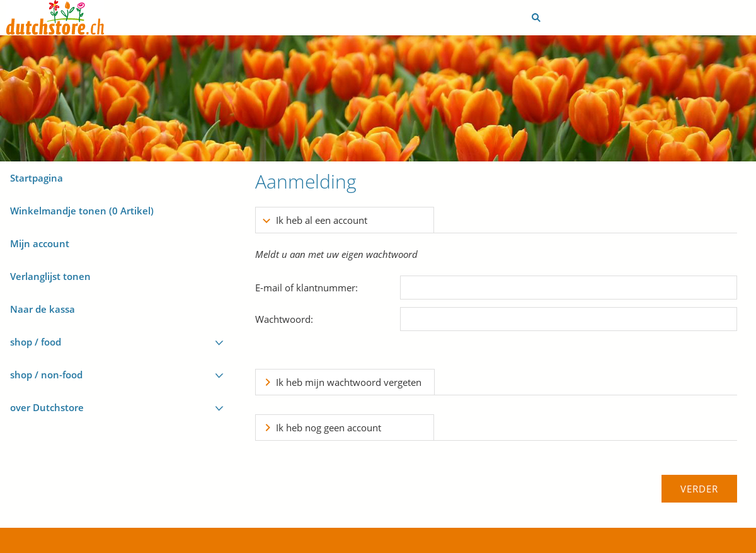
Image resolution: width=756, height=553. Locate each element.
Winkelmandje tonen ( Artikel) (82, 211)
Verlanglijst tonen (50, 276)
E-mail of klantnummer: (306, 288)
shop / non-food (46, 375)
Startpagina (37, 178)
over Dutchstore (47, 407)
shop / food (36, 342)
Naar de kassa (43, 309)
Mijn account (40, 243)
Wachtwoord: (284, 319)
